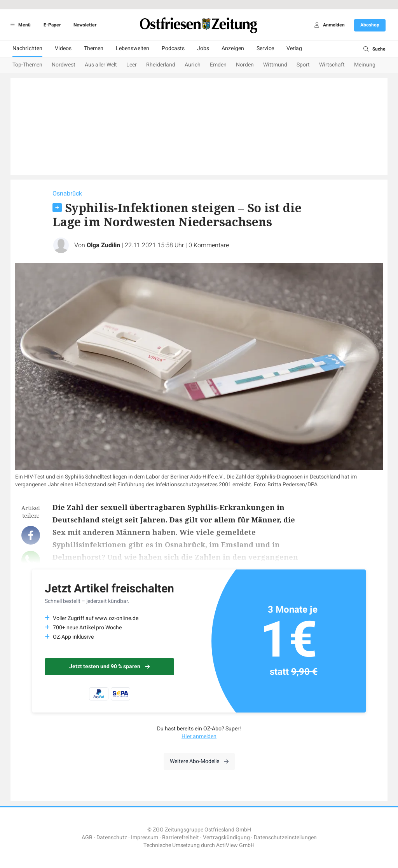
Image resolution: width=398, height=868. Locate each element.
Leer (132, 65)
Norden (245, 65)
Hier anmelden (199, 736)
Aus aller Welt (101, 65)
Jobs (203, 48)
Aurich (193, 65)
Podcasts (173, 48)
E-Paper (52, 25)
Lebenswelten (133, 48)
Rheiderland (161, 65)
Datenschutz (112, 837)
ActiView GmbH (235, 845)
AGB (87, 837)
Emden (218, 65)
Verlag (294, 48)
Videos (63, 48)
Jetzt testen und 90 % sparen (109, 666)
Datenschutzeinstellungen (285, 837)
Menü (19, 25)
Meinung (365, 65)
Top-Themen (27, 65)
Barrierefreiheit (181, 837)
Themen (94, 48)
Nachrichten (27, 48)
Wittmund (275, 65)
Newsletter (85, 25)
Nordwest (64, 65)
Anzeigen (233, 48)
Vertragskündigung (226, 837)
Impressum (145, 837)
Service (265, 48)
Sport (303, 65)
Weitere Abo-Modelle (199, 761)
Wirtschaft (332, 65)
